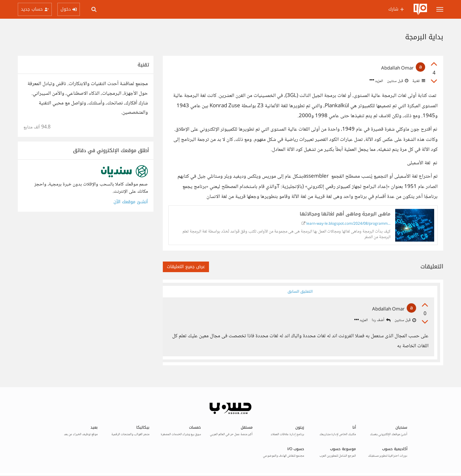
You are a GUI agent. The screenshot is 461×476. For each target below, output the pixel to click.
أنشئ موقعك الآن (131, 202)
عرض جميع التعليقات (186, 267)
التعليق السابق (300, 291)
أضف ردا (381, 321)
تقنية (418, 81)
